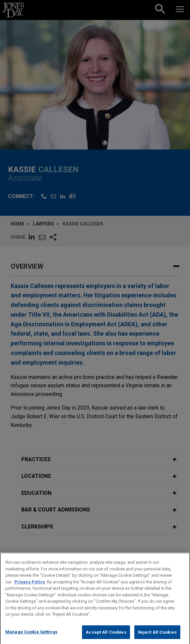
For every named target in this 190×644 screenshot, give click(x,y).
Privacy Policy (30, 587)
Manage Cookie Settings (31, 637)
